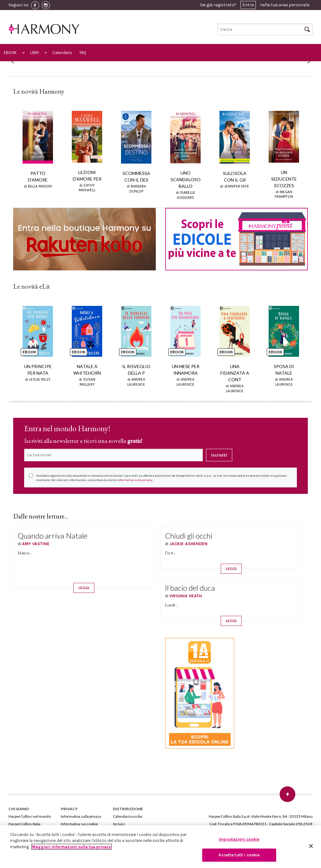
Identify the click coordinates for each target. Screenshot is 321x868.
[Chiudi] (311, 846)
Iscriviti (219, 455)
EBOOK (10, 53)
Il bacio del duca (190, 588)
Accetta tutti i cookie (239, 855)
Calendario (62, 53)
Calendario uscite (128, 816)
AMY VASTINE (36, 544)
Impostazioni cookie (239, 839)
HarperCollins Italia (24, 824)
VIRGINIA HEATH (186, 596)
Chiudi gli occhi (189, 536)
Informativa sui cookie (79, 824)
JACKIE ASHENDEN (188, 544)
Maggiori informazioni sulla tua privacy (71, 847)
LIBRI (34, 53)
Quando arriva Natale (53, 536)
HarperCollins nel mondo (30, 816)
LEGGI (84, 588)
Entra (248, 5)
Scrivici (119, 824)
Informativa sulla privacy (135, 480)
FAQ (83, 53)
